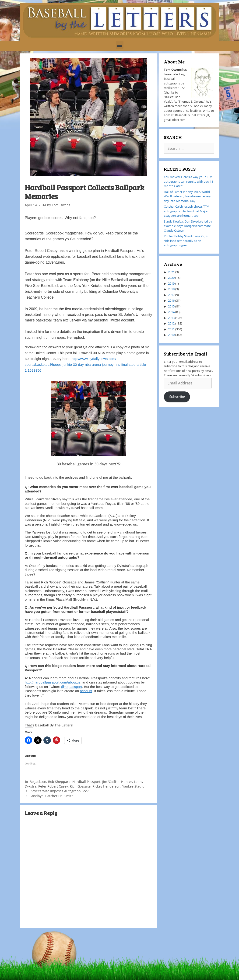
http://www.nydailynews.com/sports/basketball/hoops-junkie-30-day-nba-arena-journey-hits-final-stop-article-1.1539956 (86, 364)
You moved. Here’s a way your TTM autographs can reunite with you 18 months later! (188, 181)
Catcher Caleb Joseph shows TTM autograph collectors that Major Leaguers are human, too (187, 211)
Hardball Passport (86, 782)
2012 (171, 323)
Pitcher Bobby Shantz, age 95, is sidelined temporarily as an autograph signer (186, 241)
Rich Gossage (80, 786)
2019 (171, 283)
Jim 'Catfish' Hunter (117, 782)
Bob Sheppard (59, 782)
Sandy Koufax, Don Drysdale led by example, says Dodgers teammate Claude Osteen (188, 226)
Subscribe (177, 397)
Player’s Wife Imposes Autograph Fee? (59, 791)
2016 (171, 300)
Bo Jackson (38, 782)
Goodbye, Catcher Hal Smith (52, 796)
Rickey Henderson (106, 786)
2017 (171, 295)
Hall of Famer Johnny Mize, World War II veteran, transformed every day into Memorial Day (187, 196)
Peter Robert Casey (53, 786)
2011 (171, 329)
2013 (171, 318)
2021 (171, 272)
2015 (171, 306)
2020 (171, 278)
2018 (171, 289)
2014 (171, 312)
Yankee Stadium (135, 786)
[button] (120, 45)
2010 (171, 335)
